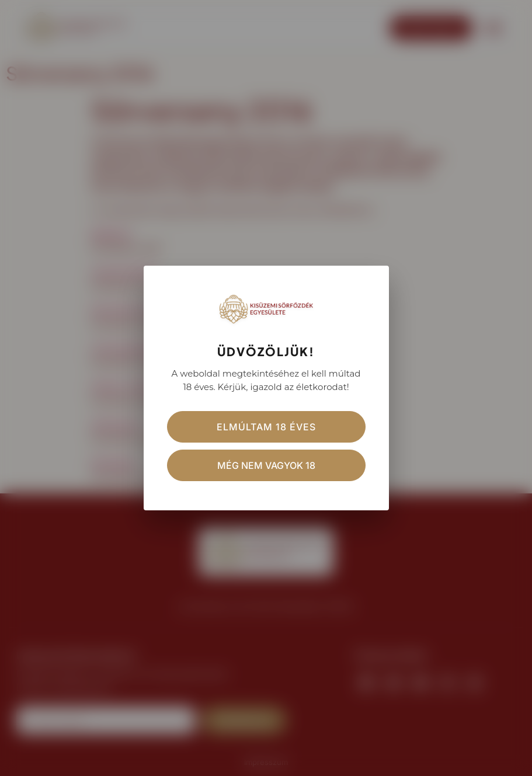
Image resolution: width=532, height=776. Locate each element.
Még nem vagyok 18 (266, 465)
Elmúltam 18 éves (266, 427)
